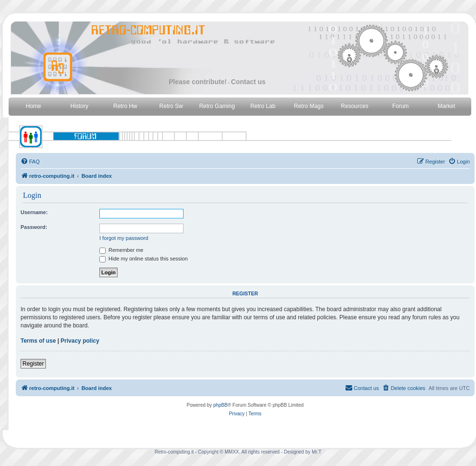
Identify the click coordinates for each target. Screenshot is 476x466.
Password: (34, 227)
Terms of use (38, 341)
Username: (34, 212)
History (79, 106)
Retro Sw (171, 106)
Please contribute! (198, 82)
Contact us (248, 82)
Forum (401, 106)
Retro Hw (125, 106)
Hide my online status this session (144, 259)
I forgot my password (124, 238)
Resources (354, 106)
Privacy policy (80, 341)
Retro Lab (263, 106)
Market (447, 106)
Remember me (121, 250)
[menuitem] (30, 162)
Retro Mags (309, 106)
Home (33, 106)
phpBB (220, 405)
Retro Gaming (217, 106)
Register (33, 364)
